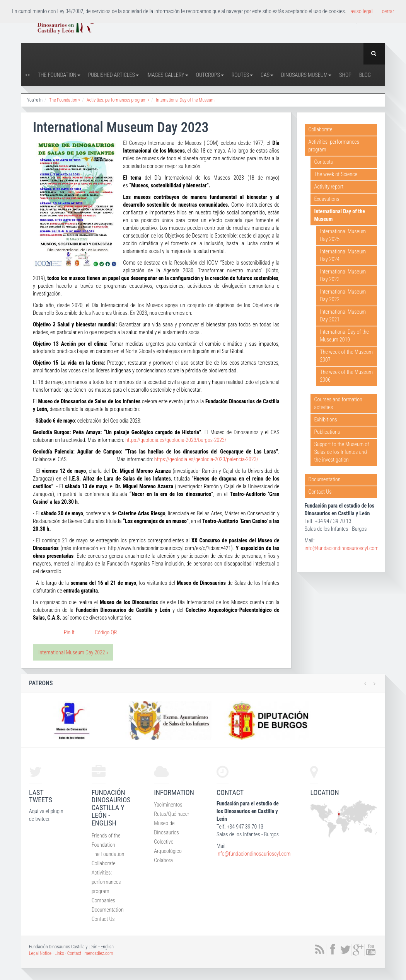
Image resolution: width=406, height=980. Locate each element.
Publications (327, 432)
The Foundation (59, 75)
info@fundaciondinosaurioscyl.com (342, 548)
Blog (365, 75)
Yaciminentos (168, 805)
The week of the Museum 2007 (347, 356)
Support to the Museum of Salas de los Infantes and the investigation (342, 452)
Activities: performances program (334, 146)
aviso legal (361, 11)
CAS (267, 75)
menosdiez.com (99, 953)
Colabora (163, 860)
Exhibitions (326, 420)
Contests (324, 162)
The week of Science (336, 174)
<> (28, 75)
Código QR (106, 632)
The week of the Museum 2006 (347, 376)
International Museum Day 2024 (343, 255)
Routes (242, 75)
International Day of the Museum (185, 100)
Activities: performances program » (118, 100)
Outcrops (210, 75)
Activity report (329, 187)
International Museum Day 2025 (343, 235)
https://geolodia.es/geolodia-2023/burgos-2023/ (176, 440)
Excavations (327, 199)
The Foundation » (65, 100)
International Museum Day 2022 (343, 296)
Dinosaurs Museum (306, 75)
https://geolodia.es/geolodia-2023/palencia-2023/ (206, 459)
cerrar (388, 11)
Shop (345, 75)
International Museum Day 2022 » (73, 652)
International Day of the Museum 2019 (345, 336)
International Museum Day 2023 (343, 275)
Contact (74, 953)
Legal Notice (40, 953)
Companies (103, 900)
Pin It (69, 632)
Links (59, 953)
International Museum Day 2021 (343, 316)
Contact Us (320, 492)
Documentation (325, 479)
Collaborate (321, 129)
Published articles (113, 75)
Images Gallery (167, 75)
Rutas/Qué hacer (171, 814)
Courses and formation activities (338, 403)
